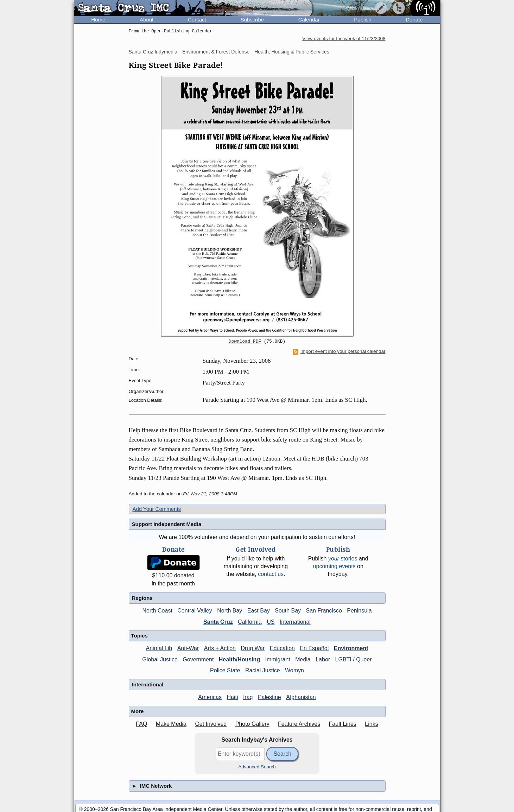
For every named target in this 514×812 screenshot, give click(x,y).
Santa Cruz (218, 622)
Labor (323, 659)
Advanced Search (257, 767)
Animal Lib (159, 648)
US (271, 622)
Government (198, 659)
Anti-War (188, 648)
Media (303, 659)
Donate (414, 20)
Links (371, 724)
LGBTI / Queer (354, 659)
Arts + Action (220, 648)
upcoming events (334, 566)
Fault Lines (343, 724)
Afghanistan (301, 697)
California (250, 622)
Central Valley (195, 611)
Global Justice (160, 659)
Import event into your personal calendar (339, 351)
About (147, 20)
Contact (197, 20)
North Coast (157, 611)
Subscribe (252, 20)
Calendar (309, 20)
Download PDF (245, 342)
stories (343, 559)
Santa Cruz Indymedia (153, 52)
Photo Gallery (252, 724)
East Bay (259, 611)
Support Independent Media (167, 524)
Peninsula (359, 611)
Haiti (232, 697)
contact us (271, 574)
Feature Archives (299, 724)
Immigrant (278, 659)
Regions (142, 598)
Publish (363, 20)
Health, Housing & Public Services (292, 52)
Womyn (294, 670)
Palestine (269, 697)
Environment (351, 648)
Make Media (171, 724)
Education (282, 648)
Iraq (248, 697)
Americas (210, 697)
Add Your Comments (157, 509)
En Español (314, 648)
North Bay (230, 611)
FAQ (141, 724)
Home (98, 20)
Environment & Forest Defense (216, 52)
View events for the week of (344, 39)
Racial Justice (263, 670)
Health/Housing (239, 659)
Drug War (253, 648)
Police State (225, 670)
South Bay (288, 611)
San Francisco (324, 611)
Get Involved (211, 724)
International (295, 622)
